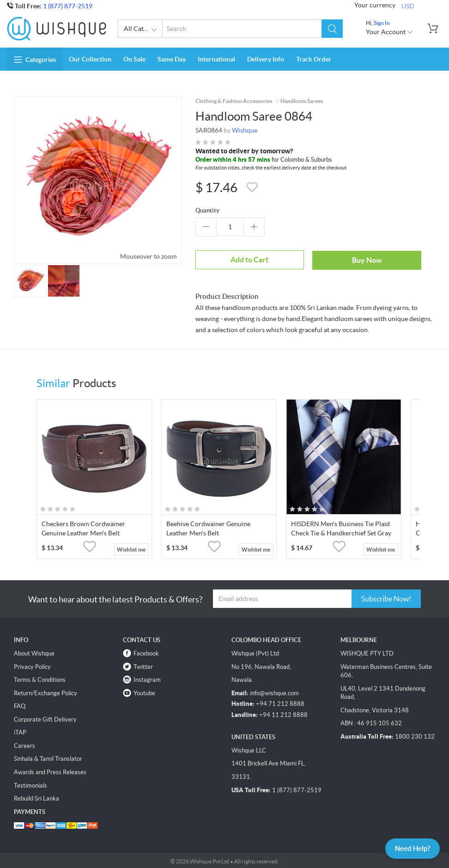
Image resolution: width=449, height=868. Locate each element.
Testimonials (30, 784)
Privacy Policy (32, 665)
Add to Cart (230, 259)
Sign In (382, 23)
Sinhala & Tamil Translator (48, 757)
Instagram (147, 678)
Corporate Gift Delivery (45, 718)
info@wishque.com (274, 691)
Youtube (144, 691)
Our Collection (90, 59)
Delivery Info (266, 59)
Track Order (314, 59)
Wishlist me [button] (131, 548)
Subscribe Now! (386, 597)
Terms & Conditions (40, 678)
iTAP (20, 731)
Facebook (146, 652)
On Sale (134, 59)
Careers (24, 744)
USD (408, 6)
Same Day (172, 59)
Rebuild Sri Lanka (36, 797)
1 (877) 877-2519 (68, 6)
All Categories (143, 30)
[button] (332, 29)
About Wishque (34, 652)
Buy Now (310, 259)
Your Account (390, 32)
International (216, 59)
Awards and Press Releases (50, 770)
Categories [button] (35, 60)
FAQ (20, 704)
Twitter (143, 665)
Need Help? (410, 848)
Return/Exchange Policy (46, 691)
